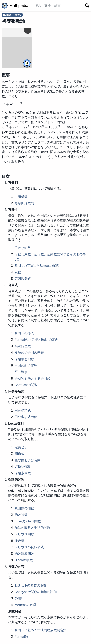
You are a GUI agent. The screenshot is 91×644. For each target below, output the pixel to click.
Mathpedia (15, 6)
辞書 (57, 6)
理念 (38, 6)
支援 (48, 6)
